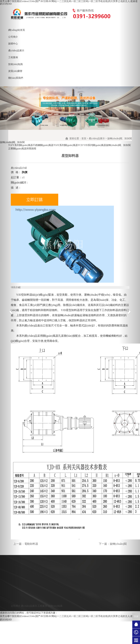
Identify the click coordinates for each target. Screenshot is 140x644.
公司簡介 (13, 37)
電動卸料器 (31, 544)
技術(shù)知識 (16, 64)
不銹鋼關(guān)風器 (43, 145)
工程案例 (13, 57)
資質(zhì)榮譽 (15, 71)
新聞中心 (13, 44)
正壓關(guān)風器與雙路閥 (22, 149)
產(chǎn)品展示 (16, 51)
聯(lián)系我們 (16, 78)
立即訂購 (35, 200)
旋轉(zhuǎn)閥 (118, 544)
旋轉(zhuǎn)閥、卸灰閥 (118, 145)
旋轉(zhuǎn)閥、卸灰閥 (120, 139)
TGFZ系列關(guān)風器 (66, 145)
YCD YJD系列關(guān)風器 (92, 145)
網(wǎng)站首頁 (17, 30)
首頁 (84, 139)
